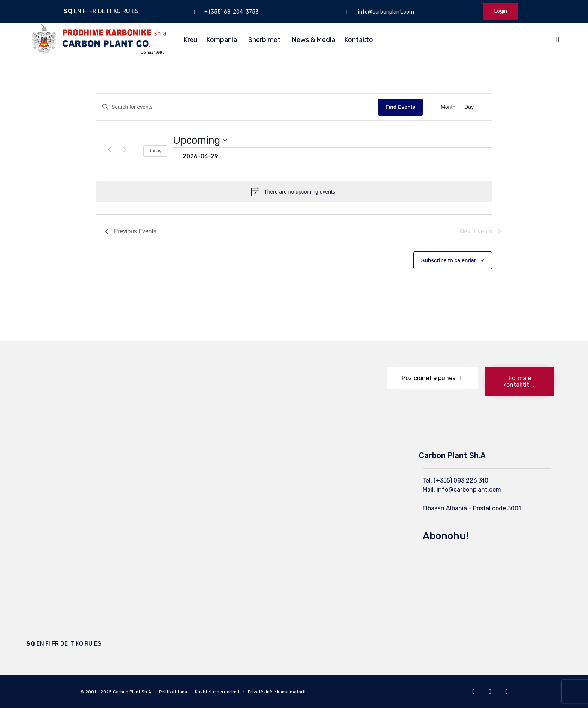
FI (85, 11)
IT (109, 11)
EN (78, 11)
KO (117, 11)
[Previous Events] (109, 149)
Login (501, 11)
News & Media (313, 40)
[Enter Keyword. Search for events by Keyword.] (237, 107)
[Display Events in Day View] (469, 107)
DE (102, 11)
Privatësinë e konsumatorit (277, 692)
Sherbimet (264, 40)
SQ (68, 11)
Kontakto (359, 40)
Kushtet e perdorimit (217, 692)
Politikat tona (173, 692)
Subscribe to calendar (448, 260)
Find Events (400, 107)
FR (93, 11)
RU (126, 11)
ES (135, 11)
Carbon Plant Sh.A (132, 692)
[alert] (294, 192)
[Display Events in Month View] (448, 107)
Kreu (190, 40)
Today (155, 151)
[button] (432, 378)
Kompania (222, 40)
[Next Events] (124, 149)
